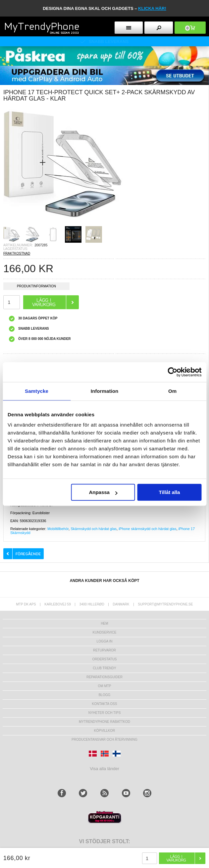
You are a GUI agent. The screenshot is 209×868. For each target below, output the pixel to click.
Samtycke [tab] (37, 391)
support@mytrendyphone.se (165, 604)
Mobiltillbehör (58, 529)
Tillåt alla (170, 492)
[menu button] (129, 28)
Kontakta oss (105, 704)
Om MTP (105, 686)
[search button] (158, 28)
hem (104, 623)
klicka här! (152, 8)
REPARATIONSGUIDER (105, 677)
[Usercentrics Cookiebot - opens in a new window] (172, 372)
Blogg (105, 695)
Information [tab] (105, 391)
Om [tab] (172, 391)
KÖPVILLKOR (105, 731)
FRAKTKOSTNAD (17, 253)
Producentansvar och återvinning (105, 740)
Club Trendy (104, 668)
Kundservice (104, 632)
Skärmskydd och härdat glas (94, 529)
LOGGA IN (105, 641)
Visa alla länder (105, 769)
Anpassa (103, 492)
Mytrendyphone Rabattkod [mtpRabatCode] (105, 722)
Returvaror (105, 650)
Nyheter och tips (105, 713)
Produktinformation (36, 287)
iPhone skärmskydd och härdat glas (147, 529)
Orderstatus (104, 659)
